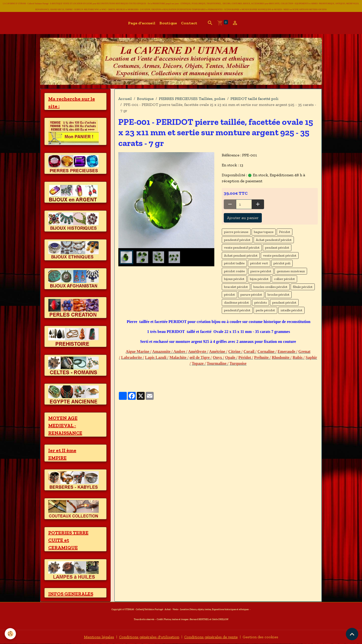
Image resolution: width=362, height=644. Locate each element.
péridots (261, 302)
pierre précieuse (236, 232)
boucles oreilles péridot (270, 287)
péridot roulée (234, 271)
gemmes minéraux (291, 271)
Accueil (125, 99)
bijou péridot (259, 279)
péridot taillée (234, 263)
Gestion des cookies (260, 637)
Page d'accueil (142, 23)
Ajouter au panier (243, 218)
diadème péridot (236, 302)
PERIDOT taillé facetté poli (254, 99)
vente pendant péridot (280, 255)
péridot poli (282, 263)
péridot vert (259, 263)
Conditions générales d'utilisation (149, 637)
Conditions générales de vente (211, 637)
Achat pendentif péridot (274, 240)
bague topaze (264, 232)
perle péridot (265, 310)
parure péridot (251, 295)
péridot (229, 295)
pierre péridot (261, 271)
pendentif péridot (237, 240)
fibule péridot (303, 287)
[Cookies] (11, 634)
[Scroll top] (352, 634)
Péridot (285, 232)
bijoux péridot (234, 279)
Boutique (168, 23)
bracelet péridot (236, 287)
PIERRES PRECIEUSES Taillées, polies (192, 99)
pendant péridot (277, 248)
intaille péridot (291, 310)
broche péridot (278, 295)
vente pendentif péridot (242, 248)
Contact (189, 23)
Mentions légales (99, 637)
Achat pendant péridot (241, 255)
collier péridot (284, 279)
